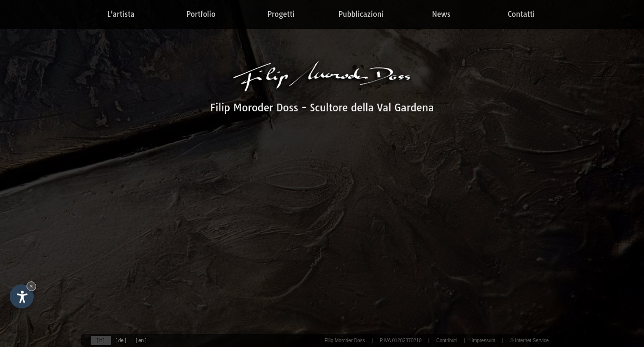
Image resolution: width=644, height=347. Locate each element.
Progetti (281, 14)
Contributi (446, 340)
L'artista (121, 14)
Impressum (483, 340)
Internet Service (532, 340)
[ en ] (141, 340)
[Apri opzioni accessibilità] (22, 296)
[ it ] (100, 340)
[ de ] (121, 340)
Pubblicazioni (361, 14)
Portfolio (201, 14)
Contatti (521, 14)
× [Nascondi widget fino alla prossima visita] (31, 286)
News (441, 14)
